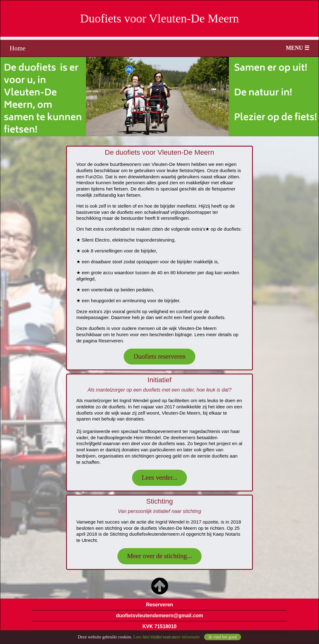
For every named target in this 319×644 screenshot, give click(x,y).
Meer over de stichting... (159, 556)
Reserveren (159, 605)
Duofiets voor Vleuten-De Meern (159, 18)
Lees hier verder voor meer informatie (167, 638)
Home (18, 48)
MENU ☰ (298, 48)
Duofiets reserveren (159, 356)
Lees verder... (160, 477)
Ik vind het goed (223, 638)
